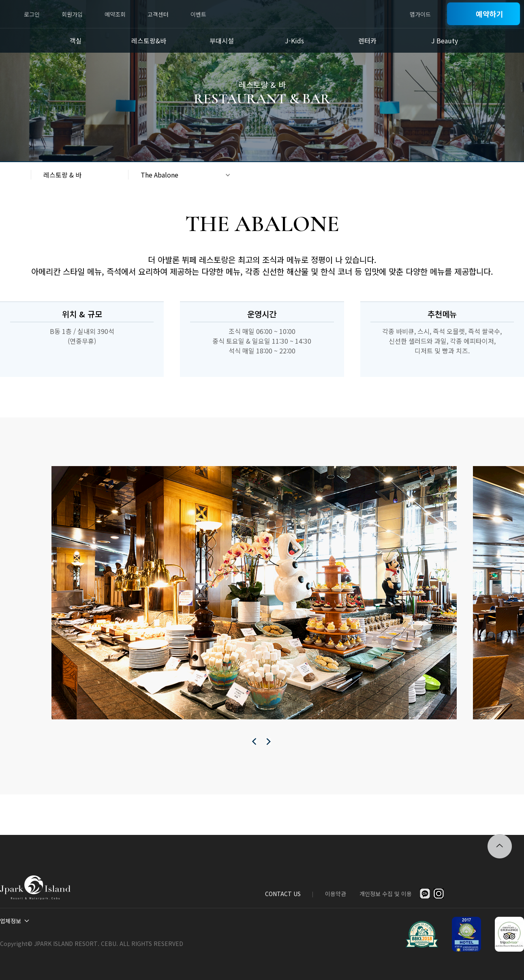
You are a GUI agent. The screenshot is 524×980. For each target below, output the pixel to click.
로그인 (32, 14)
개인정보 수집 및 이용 (386, 894)
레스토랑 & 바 (62, 175)
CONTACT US (283, 894)
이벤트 (198, 14)
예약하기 (490, 14)
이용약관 (336, 894)
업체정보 (11, 921)
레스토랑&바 (149, 41)
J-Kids (294, 41)
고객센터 (158, 14)
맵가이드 (420, 14)
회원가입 (72, 14)
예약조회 (115, 14)
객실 (76, 41)
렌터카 (367, 41)
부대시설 (222, 41)
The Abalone (159, 175)
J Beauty (445, 41)
